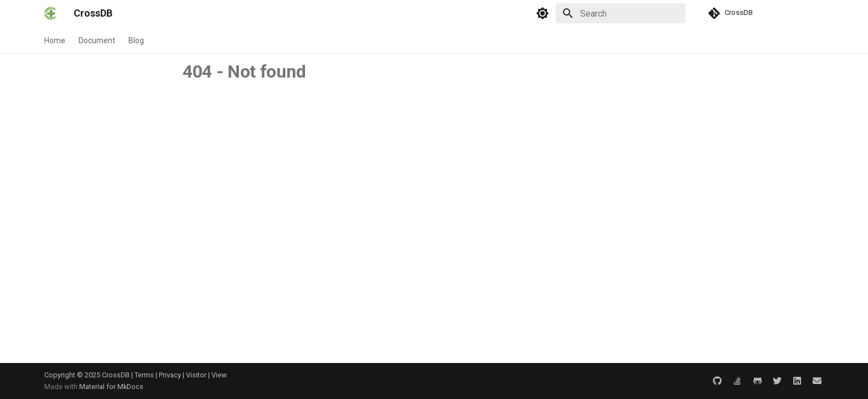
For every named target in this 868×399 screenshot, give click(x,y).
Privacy (170, 375)
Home (55, 40)
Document (97, 40)
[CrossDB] (50, 13)
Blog (136, 40)
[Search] (621, 13)
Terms (144, 375)
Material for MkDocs (111, 387)
